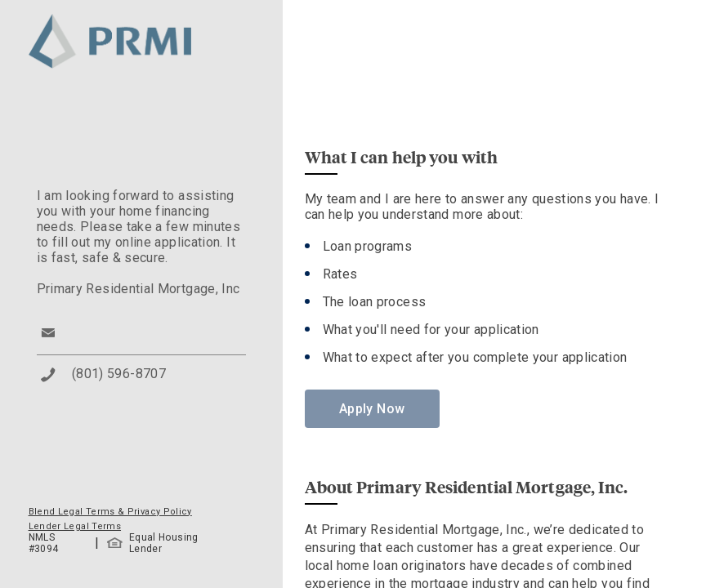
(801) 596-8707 (119, 374)
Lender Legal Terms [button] (75, 526)
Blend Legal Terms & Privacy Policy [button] (110, 512)
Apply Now (372, 409)
